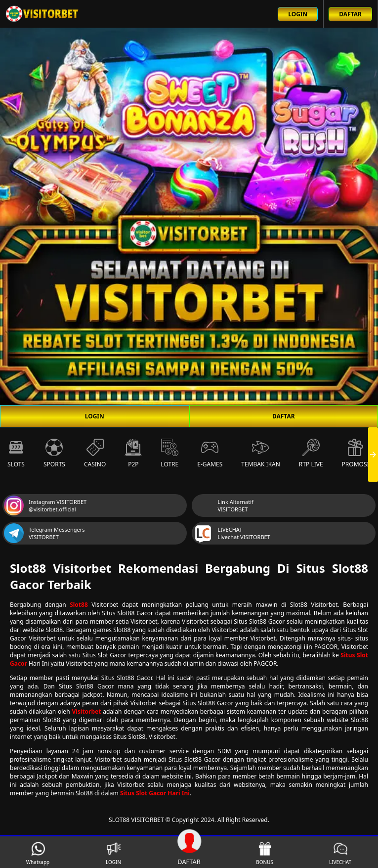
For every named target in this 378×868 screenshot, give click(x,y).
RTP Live (311, 454)
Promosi (356, 454)
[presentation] (373, 455)
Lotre (169, 454)
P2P (133, 454)
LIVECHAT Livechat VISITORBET (232, 533)
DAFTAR (284, 416)
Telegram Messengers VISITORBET (44, 533)
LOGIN (95, 416)
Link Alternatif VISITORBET (223, 505)
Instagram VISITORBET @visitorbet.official (45, 505)
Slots (16, 454)
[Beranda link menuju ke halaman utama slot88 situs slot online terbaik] (42, 14)
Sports (54, 454)
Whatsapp (38, 853)
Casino (95, 454)
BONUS (265, 853)
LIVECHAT (340, 853)
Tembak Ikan (261, 454)
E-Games (210, 454)
